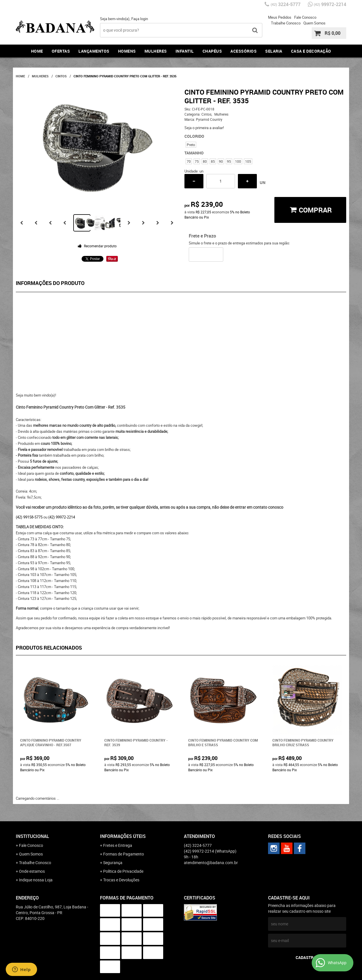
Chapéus (212, 51)
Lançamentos (94, 51)
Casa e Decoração (311, 51)
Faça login (140, 19)
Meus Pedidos (280, 17)
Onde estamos (32, 871)
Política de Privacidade (123, 871)
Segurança (113, 863)
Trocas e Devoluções (121, 880)
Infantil (185, 51)
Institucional (32, 836)
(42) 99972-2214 (62, 517)
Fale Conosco (305, 17)
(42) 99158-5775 (29, 517)
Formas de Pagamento (124, 854)
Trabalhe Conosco (286, 23)
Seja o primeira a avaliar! (204, 128)
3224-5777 (286, 4)
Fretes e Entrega (118, 845)
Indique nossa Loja (36, 880)
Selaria (274, 51)
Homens (127, 51)
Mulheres (156, 51)
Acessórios (243, 51)
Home (37, 51)
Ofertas (61, 51)
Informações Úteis (123, 836)
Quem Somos (314, 23)
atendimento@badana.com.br (211, 863)
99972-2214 (330, 4)
